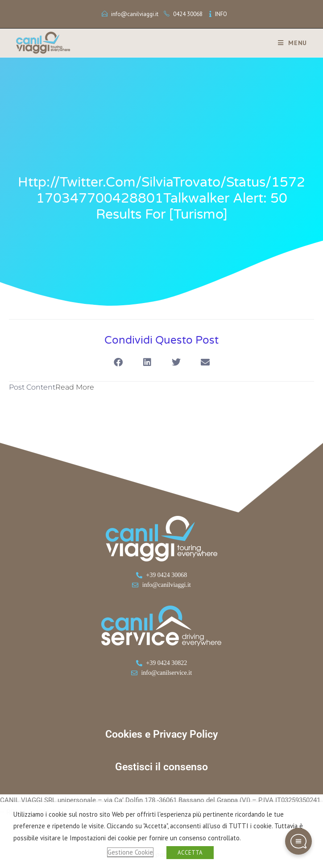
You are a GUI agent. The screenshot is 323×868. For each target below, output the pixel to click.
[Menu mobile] (289, 43)
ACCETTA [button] (190, 853)
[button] (118, 362)
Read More (75, 387)
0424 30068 (188, 14)
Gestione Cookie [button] (130, 852)
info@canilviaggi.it (135, 14)
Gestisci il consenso (161, 767)
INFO (221, 14)
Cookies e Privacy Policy (161, 734)
